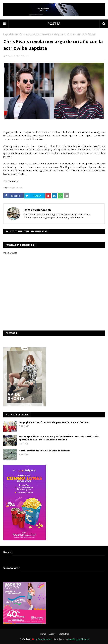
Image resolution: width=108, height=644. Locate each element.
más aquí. (13, 181)
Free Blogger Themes (78, 639)
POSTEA (54, 24)
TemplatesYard (45, 639)
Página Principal (11, 34)
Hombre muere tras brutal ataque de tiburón (44, 451)
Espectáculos (26, 34)
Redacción (11, 56)
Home (43, 634)
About (52, 634)
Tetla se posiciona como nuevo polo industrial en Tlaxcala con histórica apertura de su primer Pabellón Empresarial (59, 438)
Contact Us (64, 634)
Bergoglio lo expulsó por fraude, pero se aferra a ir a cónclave (54, 422)
